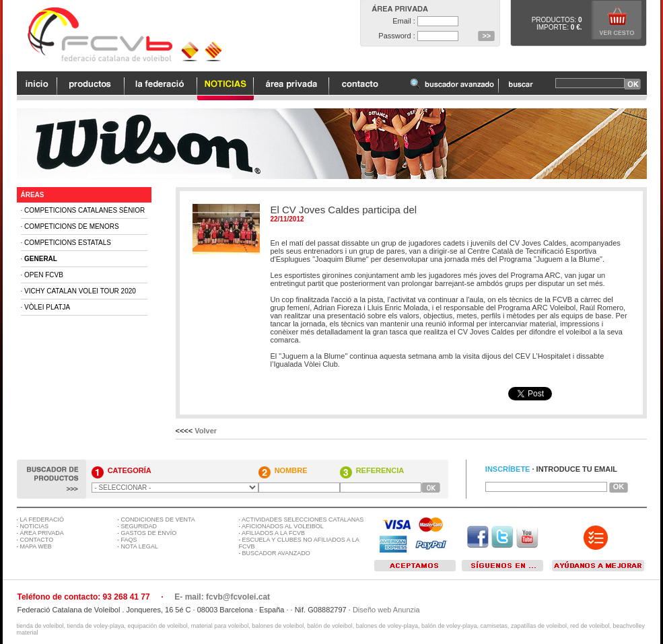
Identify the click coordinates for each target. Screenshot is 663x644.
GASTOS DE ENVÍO (149, 533)
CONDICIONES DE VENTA (158, 520)
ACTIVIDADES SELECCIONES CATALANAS (303, 520)
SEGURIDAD (139, 526)
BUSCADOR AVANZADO (276, 553)
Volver (206, 431)
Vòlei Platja (47, 307)
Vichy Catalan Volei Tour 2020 (80, 291)
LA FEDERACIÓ (42, 520)
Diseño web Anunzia (386, 610)
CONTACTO (37, 540)
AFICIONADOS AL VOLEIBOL (283, 526)
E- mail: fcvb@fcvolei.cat (222, 597)
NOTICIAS (35, 526)
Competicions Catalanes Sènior (84, 210)
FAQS (129, 540)
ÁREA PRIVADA (42, 533)
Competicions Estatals (68, 243)
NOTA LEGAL (140, 546)
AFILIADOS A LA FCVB (273, 533)
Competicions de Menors (72, 226)
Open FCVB (44, 275)
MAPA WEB (36, 546)
